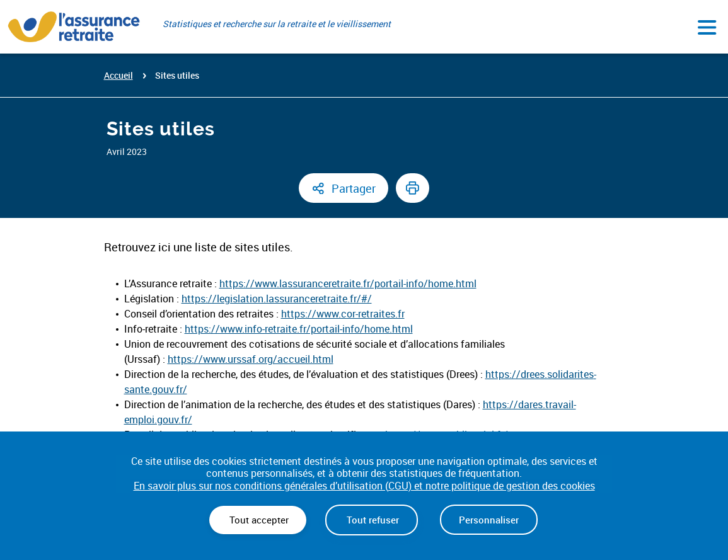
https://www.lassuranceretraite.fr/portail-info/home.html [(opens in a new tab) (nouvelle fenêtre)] (348, 283)
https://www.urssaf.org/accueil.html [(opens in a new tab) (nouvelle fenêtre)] (251, 359)
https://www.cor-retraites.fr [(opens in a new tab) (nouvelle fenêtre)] (343, 314)
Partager (354, 188)
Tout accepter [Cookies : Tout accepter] (258, 520)
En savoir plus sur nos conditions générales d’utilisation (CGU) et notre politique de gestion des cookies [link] (364, 486)
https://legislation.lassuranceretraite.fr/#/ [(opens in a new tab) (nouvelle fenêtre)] (277, 299)
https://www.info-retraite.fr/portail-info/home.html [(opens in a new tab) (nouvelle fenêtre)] (299, 329)
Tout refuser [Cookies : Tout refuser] (372, 520)
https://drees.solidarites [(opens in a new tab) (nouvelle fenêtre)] (540, 374)
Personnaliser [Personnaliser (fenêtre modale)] (489, 520)
